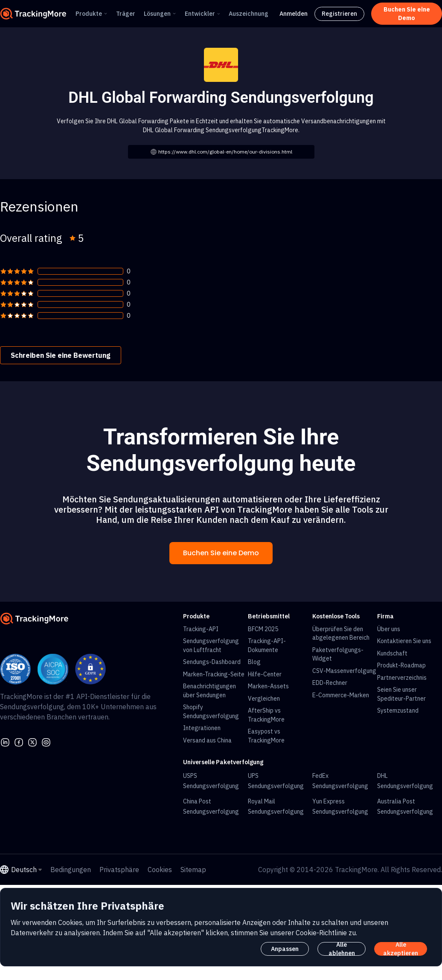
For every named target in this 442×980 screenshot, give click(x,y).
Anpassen (285, 949)
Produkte (89, 14)
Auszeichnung (249, 14)
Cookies (160, 870)
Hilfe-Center (265, 674)
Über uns (389, 629)
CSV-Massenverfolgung (344, 671)
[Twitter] (32, 741)
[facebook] (19, 741)
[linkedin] (5, 741)
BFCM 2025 (263, 629)
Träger (126, 14)
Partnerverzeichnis (402, 678)
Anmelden (294, 14)
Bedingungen (71, 870)
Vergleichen (264, 699)
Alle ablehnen (342, 949)
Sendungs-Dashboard (212, 662)
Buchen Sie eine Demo (221, 553)
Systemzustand (398, 710)
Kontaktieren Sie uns (404, 641)
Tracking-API (201, 629)
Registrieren (339, 14)
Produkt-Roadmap (401, 665)
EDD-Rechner (330, 683)
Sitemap (193, 870)
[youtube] (46, 741)
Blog (254, 662)
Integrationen (202, 728)
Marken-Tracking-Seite (214, 674)
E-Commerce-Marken (341, 695)
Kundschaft (392, 653)
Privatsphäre (119, 870)
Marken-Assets (268, 686)
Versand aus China (207, 740)
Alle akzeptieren (401, 949)
